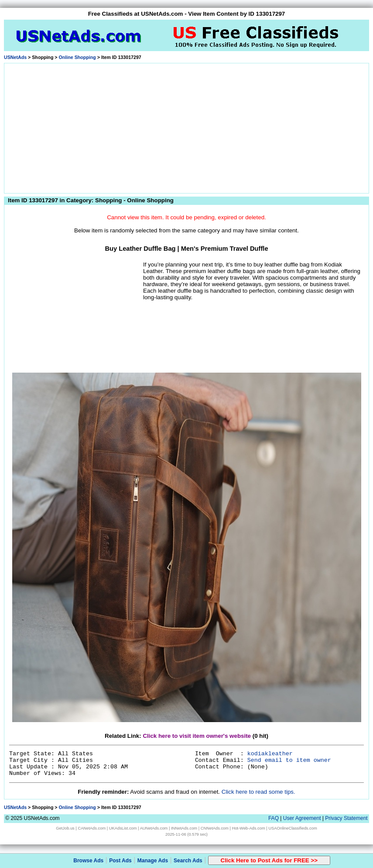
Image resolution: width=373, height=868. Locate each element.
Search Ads (188, 861)
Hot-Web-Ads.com (249, 828)
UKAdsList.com (123, 828)
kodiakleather (270, 754)
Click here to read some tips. (258, 792)
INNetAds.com (184, 828)
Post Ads (120, 861)
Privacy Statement (346, 818)
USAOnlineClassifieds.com (293, 828)
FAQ (274, 818)
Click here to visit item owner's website (197, 736)
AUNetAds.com (154, 828)
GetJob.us (65, 828)
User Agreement (302, 818)
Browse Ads (88, 861)
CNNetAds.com (215, 828)
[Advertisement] (187, 127)
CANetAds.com (92, 828)
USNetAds (15, 57)
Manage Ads (153, 861)
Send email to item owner (289, 760)
